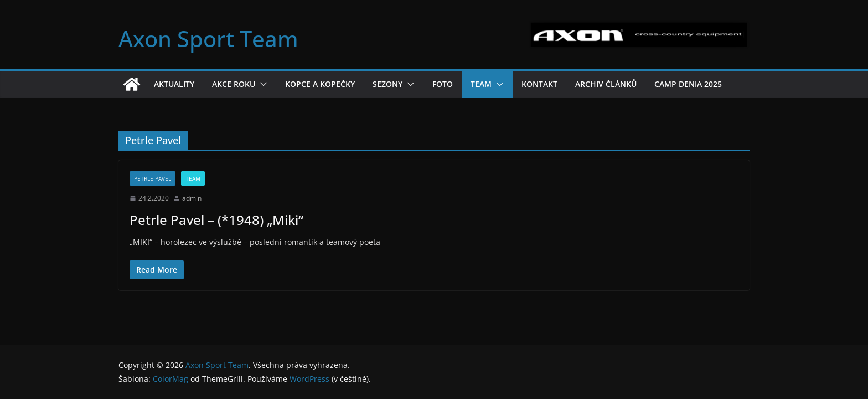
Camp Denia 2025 (688, 84)
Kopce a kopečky (320, 84)
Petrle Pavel (153, 178)
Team (481, 84)
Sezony (387, 84)
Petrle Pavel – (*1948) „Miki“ (216, 220)
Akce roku (234, 84)
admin (192, 198)
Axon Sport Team (208, 39)
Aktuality (174, 84)
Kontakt (539, 84)
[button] (261, 84)
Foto (443, 84)
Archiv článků (606, 84)
